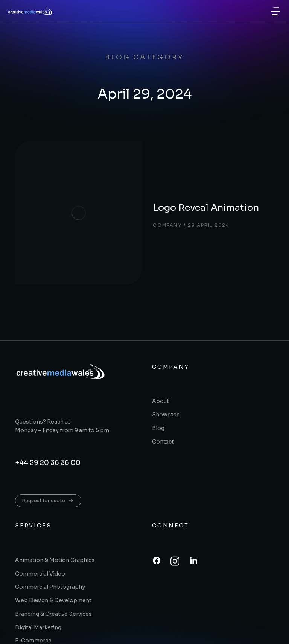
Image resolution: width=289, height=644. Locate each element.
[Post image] (53, 179)
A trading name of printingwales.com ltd (110, 634)
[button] (275, 11)
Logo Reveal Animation (160, 172)
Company (121, 189)
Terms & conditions (213, 634)
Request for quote (48, 430)
